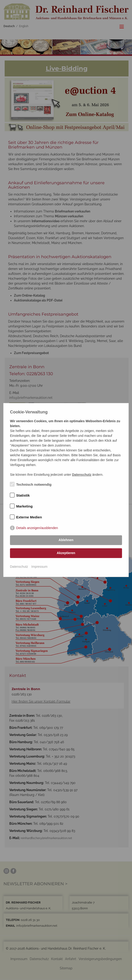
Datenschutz (19, 567)
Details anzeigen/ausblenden (37, 528)
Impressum (39, 567)
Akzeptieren (66, 553)
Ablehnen (66, 540)
